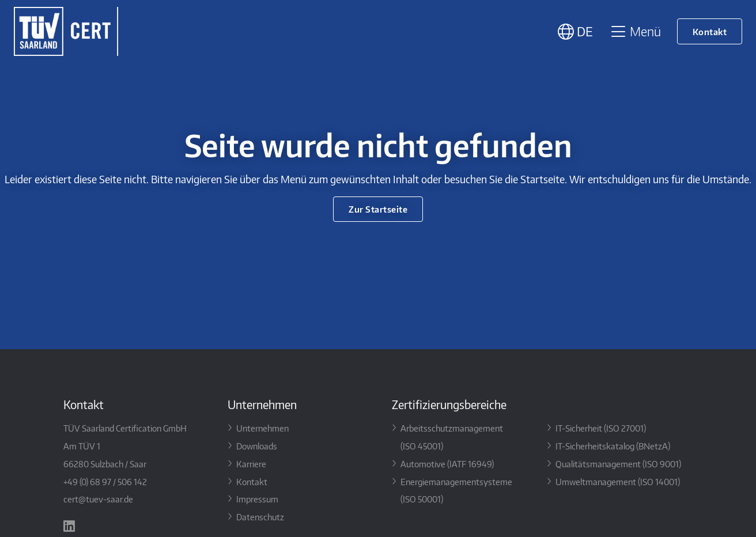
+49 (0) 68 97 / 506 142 (105, 481)
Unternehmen (262, 428)
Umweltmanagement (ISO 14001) (618, 481)
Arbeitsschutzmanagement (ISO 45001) (452, 437)
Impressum (257, 499)
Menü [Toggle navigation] (635, 31)
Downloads (257, 446)
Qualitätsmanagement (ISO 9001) (618, 464)
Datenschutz (260, 517)
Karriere (251, 464)
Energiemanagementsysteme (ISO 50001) (456, 490)
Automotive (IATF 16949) (447, 464)
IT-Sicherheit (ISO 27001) (601, 428)
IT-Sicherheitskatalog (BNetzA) (613, 446)
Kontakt (710, 31)
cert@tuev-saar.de (98, 499)
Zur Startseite (378, 209)
